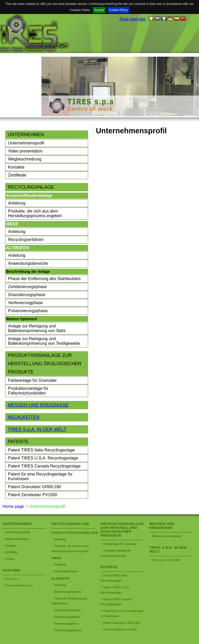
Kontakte (16, 167)
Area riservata (132, 19)
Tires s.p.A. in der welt (166, 560)
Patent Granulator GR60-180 (35, 487)
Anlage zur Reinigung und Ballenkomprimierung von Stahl (37, 328)
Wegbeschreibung (25, 159)
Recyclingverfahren (26, 240)
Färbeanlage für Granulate (32, 380)
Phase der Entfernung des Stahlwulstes (44, 279)
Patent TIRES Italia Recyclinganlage (41, 450)
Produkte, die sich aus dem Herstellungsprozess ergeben (35, 213)
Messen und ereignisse (167, 536)
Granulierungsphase (27, 295)
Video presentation (25, 151)
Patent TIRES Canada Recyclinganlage (44, 466)
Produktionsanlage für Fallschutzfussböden (28, 391)
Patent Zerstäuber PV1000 (33, 495)
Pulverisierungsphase (28, 311)
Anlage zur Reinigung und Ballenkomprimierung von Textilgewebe (44, 341)
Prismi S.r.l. (12, 579)
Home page (13, 506)
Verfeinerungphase (25, 303)
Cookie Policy (119, 10)
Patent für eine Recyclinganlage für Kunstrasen (40, 476)
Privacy (10, 559)
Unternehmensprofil (26, 143)
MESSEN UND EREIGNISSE (38, 405)
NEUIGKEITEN (24, 417)
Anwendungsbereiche (28, 263)
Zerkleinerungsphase (27, 287)
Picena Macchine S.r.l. (19, 586)
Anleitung (17, 203)
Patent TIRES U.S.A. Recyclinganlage (43, 458)
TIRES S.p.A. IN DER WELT (37, 429)
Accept (99, 10)
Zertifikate (17, 175)
